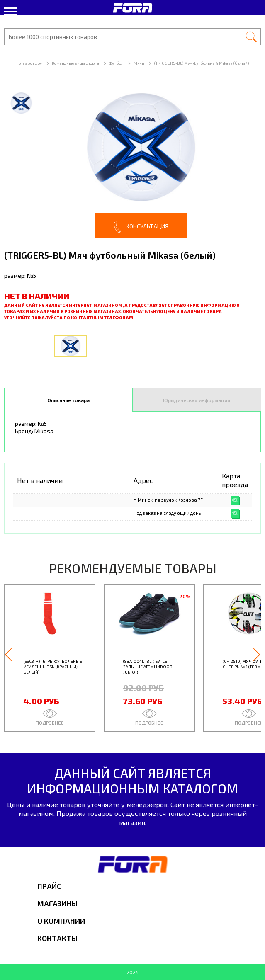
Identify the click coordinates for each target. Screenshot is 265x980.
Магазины (57, 903)
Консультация (141, 227)
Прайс (49, 886)
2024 (133, 972)
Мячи (139, 63)
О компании (61, 921)
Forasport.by (29, 63)
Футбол (116, 63)
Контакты (57, 938)
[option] (132, 161)
